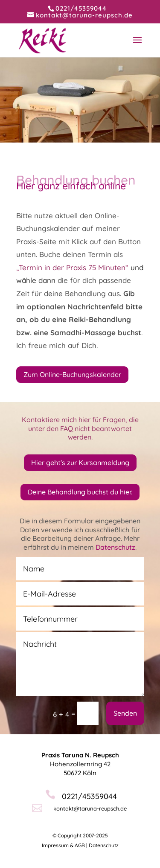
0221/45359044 (81, 8)
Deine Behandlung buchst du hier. (80, 492)
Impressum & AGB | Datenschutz (80, 845)
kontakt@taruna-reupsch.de (90, 808)
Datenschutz (115, 547)
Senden (125, 713)
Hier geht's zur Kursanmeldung (80, 463)
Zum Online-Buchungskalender (72, 374)
